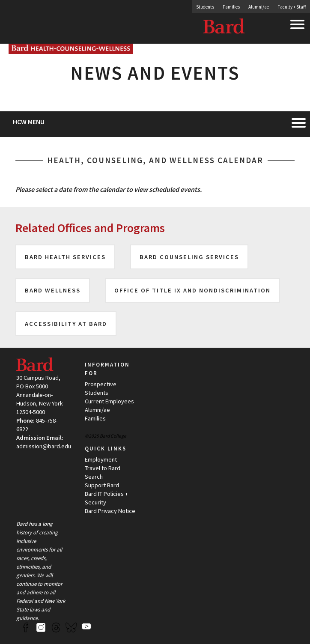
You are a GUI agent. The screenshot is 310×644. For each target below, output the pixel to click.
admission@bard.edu (44, 446)
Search (94, 477)
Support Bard (102, 485)
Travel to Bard (103, 468)
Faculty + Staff (292, 7)
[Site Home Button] (71, 50)
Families (231, 7)
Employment (101, 459)
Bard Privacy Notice (110, 511)
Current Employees (109, 401)
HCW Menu (29, 122)
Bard (224, 28)
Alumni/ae (259, 7)
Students (205, 7)
